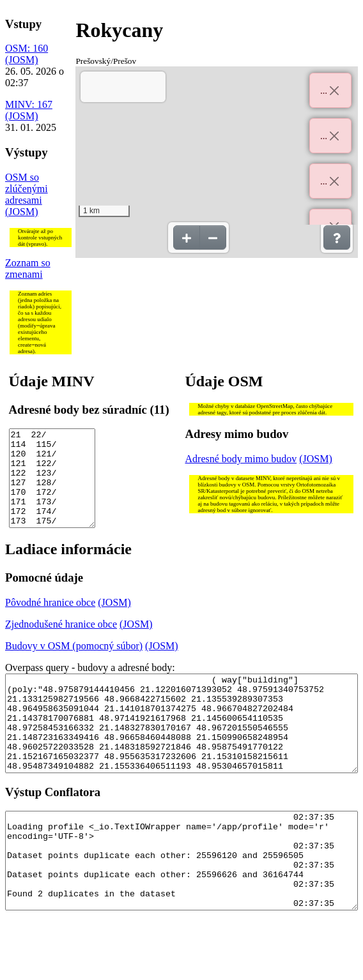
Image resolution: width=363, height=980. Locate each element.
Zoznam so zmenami (28, 268)
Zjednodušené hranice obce (61, 643)
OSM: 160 (27, 48)
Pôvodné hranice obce (50, 622)
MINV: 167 (29, 104)
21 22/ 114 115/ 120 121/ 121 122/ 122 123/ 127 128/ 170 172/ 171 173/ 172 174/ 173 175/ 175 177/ (52, 488)
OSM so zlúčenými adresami (27, 189)
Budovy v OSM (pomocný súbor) (74, 665)
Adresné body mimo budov (241, 459)
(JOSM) (22, 60)
